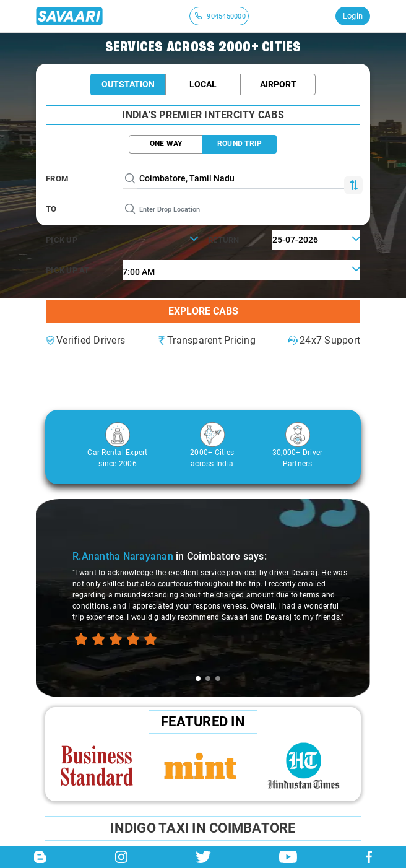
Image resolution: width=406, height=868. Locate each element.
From (57, 179)
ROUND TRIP (240, 144)
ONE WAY (166, 144)
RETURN (224, 240)
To (51, 209)
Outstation (128, 84)
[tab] (198, 679)
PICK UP (62, 240)
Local (203, 84)
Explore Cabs (203, 311)
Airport (278, 84)
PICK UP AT (68, 270)
